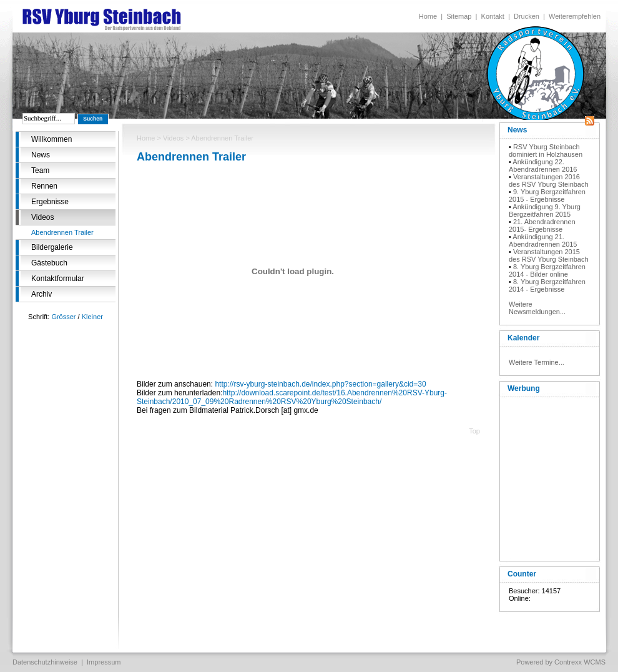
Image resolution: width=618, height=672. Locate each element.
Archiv (42, 294)
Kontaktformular (58, 279)
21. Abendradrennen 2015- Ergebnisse (542, 225)
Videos (42, 217)
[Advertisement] (549, 477)
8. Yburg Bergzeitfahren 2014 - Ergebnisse (547, 285)
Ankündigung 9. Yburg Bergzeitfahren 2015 (545, 210)
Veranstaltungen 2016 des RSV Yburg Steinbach (549, 180)
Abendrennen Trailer (62, 232)
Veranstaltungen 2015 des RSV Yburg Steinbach (549, 255)
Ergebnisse (50, 202)
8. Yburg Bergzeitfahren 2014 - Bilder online (547, 270)
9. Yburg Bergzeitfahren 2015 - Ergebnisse (547, 195)
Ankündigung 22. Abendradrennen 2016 (543, 166)
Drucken (527, 16)
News (41, 155)
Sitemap (459, 16)
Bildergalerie (52, 247)
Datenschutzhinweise (45, 662)
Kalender (523, 338)
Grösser (63, 317)
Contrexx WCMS (580, 662)
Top (474, 431)
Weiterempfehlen (575, 16)
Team (40, 170)
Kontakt (493, 16)
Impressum (104, 662)
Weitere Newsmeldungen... (537, 308)
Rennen (44, 186)
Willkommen (51, 139)
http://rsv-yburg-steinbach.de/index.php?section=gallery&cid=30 (320, 384)
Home (428, 16)
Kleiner (92, 317)
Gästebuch (49, 263)
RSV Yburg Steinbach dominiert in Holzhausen (546, 151)
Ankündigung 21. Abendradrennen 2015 (543, 240)
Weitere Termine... (537, 362)
